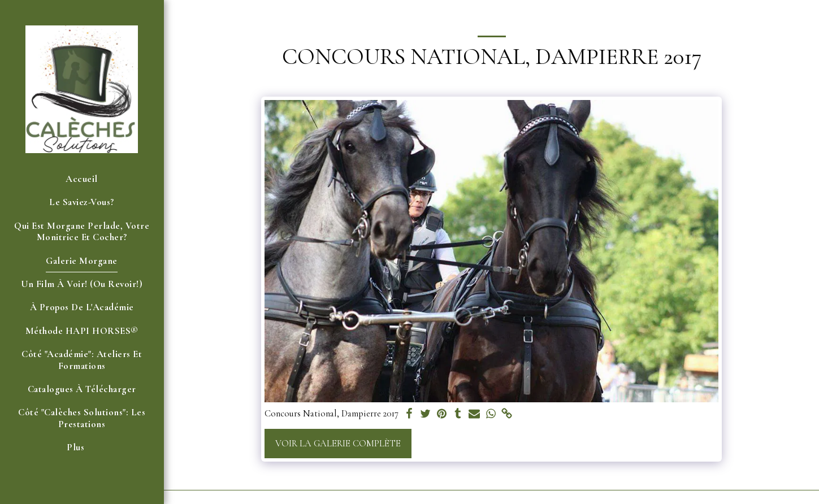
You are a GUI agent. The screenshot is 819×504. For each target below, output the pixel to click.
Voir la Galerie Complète (338, 444)
